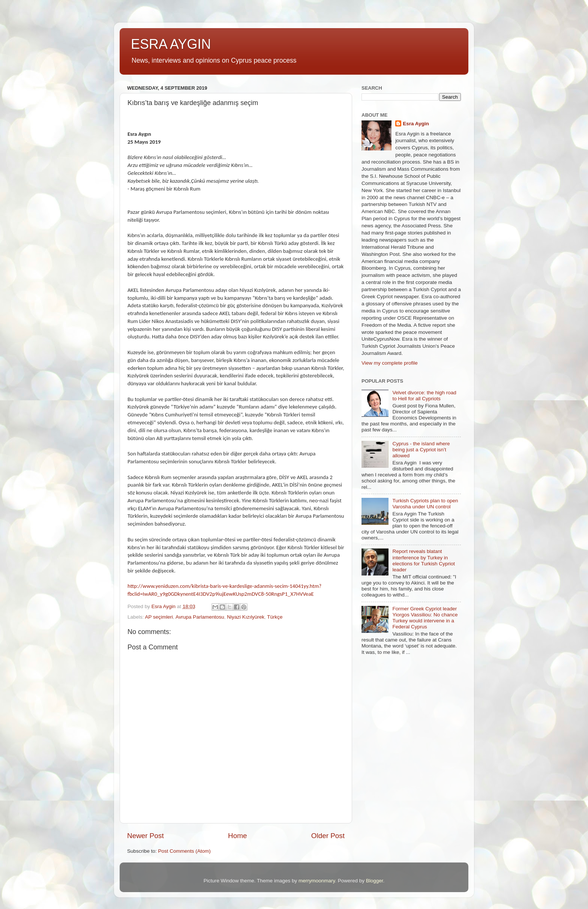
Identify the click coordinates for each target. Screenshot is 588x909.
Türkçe (275, 617)
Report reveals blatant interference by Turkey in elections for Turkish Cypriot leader (424, 560)
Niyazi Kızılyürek (246, 617)
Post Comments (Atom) (184, 851)
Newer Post (145, 836)
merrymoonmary (317, 881)
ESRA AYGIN (171, 44)
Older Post (328, 836)
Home (237, 836)
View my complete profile (390, 363)
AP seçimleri (159, 617)
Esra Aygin (416, 124)
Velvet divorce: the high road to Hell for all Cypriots (424, 396)
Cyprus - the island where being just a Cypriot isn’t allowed (421, 450)
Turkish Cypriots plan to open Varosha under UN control (425, 504)
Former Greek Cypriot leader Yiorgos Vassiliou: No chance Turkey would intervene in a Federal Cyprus (425, 618)
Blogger (375, 881)
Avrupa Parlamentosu (200, 617)
